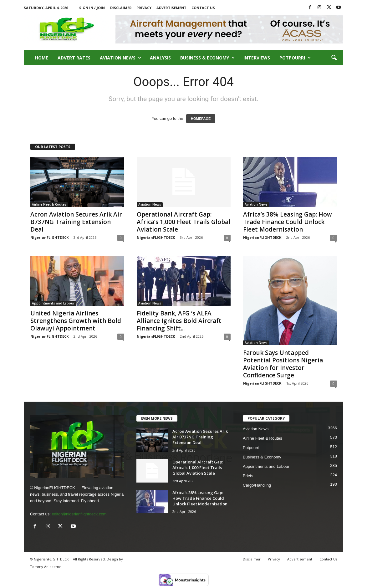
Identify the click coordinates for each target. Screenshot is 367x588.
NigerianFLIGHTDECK (49, 237)
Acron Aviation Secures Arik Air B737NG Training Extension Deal (76, 222)
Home (42, 58)
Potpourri (295, 58)
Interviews (257, 58)
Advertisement (171, 8)
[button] (334, 58)
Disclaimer (121, 8)
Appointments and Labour (53, 303)
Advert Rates (74, 58)
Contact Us (203, 8)
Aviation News (120, 58)
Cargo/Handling (257, 485)
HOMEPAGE (201, 119)
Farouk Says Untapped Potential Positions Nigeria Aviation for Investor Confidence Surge (283, 364)
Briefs (248, 476)
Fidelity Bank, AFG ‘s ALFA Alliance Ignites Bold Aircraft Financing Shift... (179, 321)
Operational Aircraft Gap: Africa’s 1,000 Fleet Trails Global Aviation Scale (183, 222)
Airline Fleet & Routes (49, 204)
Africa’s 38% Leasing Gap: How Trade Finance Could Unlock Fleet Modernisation (288, 222)
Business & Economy (207, 58)
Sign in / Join (92, 8)
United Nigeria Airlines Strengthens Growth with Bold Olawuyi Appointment (76, 321)
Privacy (144, 8)
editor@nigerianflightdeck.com (79, 514)
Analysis (160, 58)
